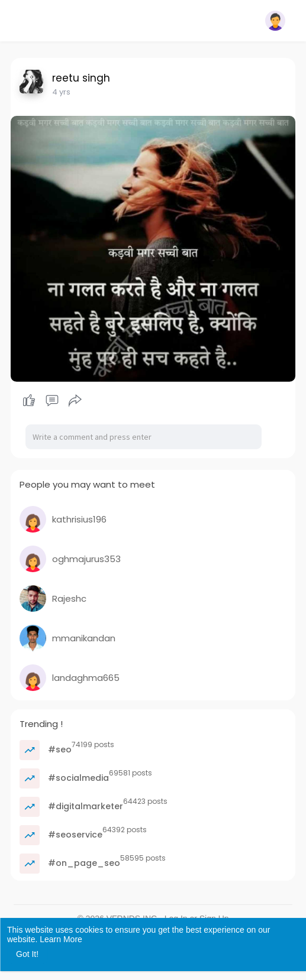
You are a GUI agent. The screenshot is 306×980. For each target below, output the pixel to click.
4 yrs (61, 92)
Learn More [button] (61, 939)
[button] (275, 21)
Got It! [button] (27, 954)
